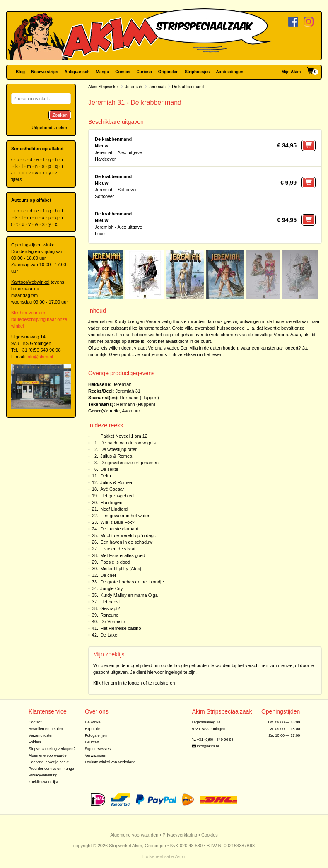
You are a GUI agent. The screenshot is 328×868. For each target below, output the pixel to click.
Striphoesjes (197, 72)
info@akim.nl (40, 357)
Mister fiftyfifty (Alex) (121, 569)
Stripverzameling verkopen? (52, 749)
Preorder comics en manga (51, 769)
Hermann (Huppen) (139, 398)
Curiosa (144, 72)
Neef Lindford (114, 509)
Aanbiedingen (229, 72)
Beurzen (92, 742)
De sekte (109, 469)
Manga (103, 72)
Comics (123, 72)
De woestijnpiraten (119, 449)
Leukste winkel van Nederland (110, 762)
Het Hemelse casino (121, 628)
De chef (108, 575)
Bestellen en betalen (46, 729)
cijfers (17, 179)
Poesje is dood (115, 562)
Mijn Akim (291, 72)
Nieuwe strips (45, 72)
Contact (35, 722)
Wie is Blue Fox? (117, 522)
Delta (106, 476)
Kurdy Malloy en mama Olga (129, 595)
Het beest (110, 602)
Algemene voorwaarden (49, 755)
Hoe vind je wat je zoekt (49, 762)
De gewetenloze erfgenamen (129, 463)
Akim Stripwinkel (103, 87)
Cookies (210, 835)
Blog (20, 72)
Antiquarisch (77, 72)
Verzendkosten (41, 735)
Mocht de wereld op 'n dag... (129, 535)
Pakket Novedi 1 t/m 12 (124, 436)
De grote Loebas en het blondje (132, 582)
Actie (114, 411)
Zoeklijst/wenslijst (43, 782)
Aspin (181, 856)
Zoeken (60, 115)
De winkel (93, 722)
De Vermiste (113, 622)
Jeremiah (134, 87)
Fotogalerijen (96, 735)
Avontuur (131, 411)
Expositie (93, 729)
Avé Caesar (112, 489)
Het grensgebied (117, 496)
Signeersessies (98, 749)
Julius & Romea (116, 456)
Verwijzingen (95, 755)
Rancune (109, 615)
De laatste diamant (119, 529)
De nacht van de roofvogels (128, 443)
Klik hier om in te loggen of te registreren (134, 683)
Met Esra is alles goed (123, 555)
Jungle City (111, 588)
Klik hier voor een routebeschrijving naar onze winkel (39, 319)
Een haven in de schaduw (126, 542)
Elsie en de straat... (120, 549)
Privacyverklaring (43, 775)
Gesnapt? (110, 608)
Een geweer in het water (125, 516)
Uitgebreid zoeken (50, 128)
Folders (35, 742)
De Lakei (109, 635)
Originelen (168, 72)
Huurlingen (111, 502)
